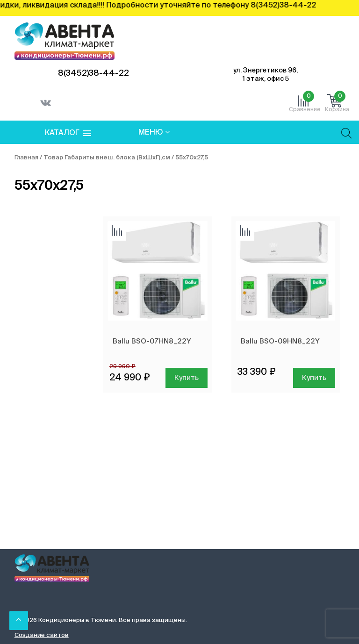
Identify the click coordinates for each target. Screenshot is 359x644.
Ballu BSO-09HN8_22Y (280, 341)
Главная (26, 158)
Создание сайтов (42, 635)
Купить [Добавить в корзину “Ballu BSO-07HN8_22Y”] (187, 378)
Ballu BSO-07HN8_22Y (152, 341)
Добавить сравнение (117, 231)
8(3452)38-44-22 (93, 73)
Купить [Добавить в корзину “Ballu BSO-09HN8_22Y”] (314, 378)
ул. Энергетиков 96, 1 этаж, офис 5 (266, 75)
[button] (68, 133)
